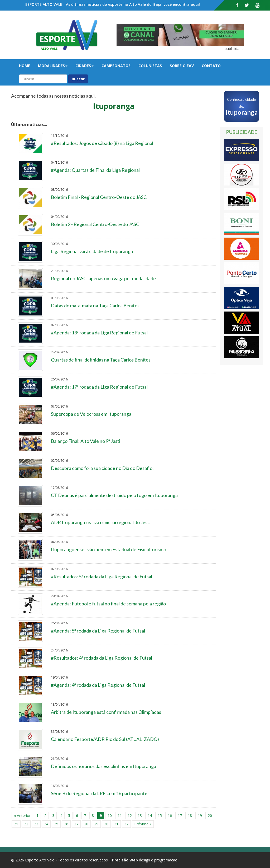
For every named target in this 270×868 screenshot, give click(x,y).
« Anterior (22, 816)
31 (116, 824)
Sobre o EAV (182, 66)
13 (140, 816)
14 (150, 816)
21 (16, 824)
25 (56, 824)
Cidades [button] (85, 66)
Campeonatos (116, 66)
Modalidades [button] (53, 66)
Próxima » (143, 824)
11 (120, 816)
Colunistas (150, 66)
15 (160, 816)
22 (26, 824)
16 (170, 816)
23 (36, 824)
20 (210, 816)
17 (180, 816)
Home (25, 66)
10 (110, 816)
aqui (90, 96)
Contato (211, 66)
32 (126, 824)
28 (86, 824)
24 (46, 824)
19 (200, 816)
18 (190, 816)
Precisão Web (125, 860)
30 (106, 824)
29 (96, 824)
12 (130, 816)
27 (76, 824)
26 (66, 824)
